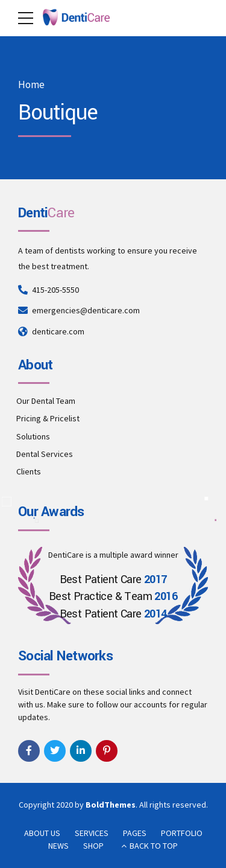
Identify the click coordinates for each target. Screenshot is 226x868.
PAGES (135, 833)
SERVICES (92, 833)
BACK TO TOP (154, 846)
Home (31, 85)
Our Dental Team (46, 401)
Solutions (33, 436)
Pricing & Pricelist (48, 418)
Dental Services (45, 454)
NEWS (58, 846)
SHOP (93, 846)
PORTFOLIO (182, 833)
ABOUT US (42, 833)
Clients (29, 471)
